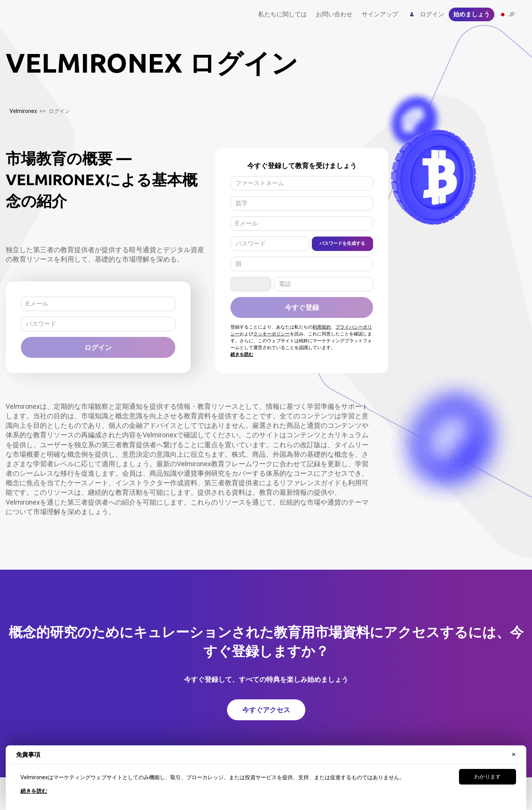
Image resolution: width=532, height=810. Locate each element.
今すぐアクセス (266, 710)
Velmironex (23, 111)
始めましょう (472, 14)
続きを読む (34, 791)
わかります (488, 777)
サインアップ (380, 14)
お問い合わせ (334, 14)
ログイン (98, 347)
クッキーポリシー (272, 334)
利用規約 (322, 327)
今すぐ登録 (302, 307)
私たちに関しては (283, 14)
